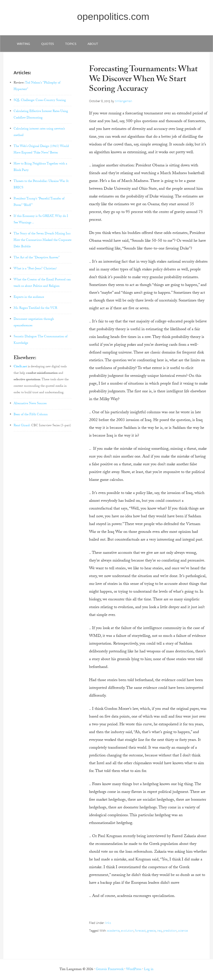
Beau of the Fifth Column (31, 415)
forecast (140, 930)
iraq (159, 930)
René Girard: (22, 426)
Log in (149, 970)
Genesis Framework (110, 970)
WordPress (134, 970)
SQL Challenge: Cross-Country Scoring (40, 101)
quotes (48, 44)
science (183, 930)
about (93, 44)
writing (23, 44)
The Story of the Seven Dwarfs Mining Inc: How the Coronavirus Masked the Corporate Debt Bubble (42, 240)
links (108, 923)
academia (113, 930)
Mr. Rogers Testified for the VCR (35, 308)
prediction (170, 930)
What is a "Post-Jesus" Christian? (35, 269)
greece (151, 930)
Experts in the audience (29, 297)
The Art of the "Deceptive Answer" (37, 258)
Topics (71, 44)
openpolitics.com (113, 17)
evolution (127, 930)
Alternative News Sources (30, 404)
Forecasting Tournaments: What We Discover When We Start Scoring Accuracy (143, 80)
